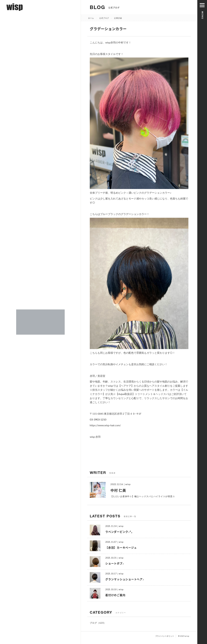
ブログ (93, 623)
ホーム (91, 18)
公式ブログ (104, 18)
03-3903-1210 (98, 419)
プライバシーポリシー (165, 636)
